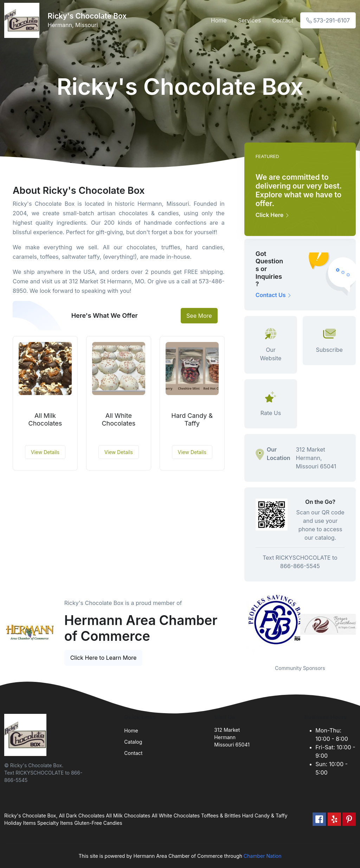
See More (199, 316)
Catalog (133, 742)
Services (250, 20)
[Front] (23, 20)
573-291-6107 (328, 20)
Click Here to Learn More (104, 658)
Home (219, 20)
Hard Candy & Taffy (192, 419)
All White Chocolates (118, 419)
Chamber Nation (263, 856)
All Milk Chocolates (45, 419)
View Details (45, 452)
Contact (282, 20)
